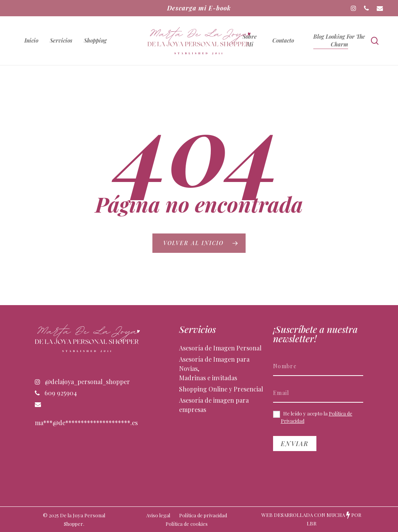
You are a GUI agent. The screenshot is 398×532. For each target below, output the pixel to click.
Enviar (295, 444)
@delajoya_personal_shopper (82, 382)
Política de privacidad (203, 515)
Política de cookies (187, 524)
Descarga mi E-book (199, 8)
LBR (312, 523)
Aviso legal (158, 515)
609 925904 (56, 393)
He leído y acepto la (313, 417)
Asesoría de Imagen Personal (220, 348)
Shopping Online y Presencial (221, 389)
